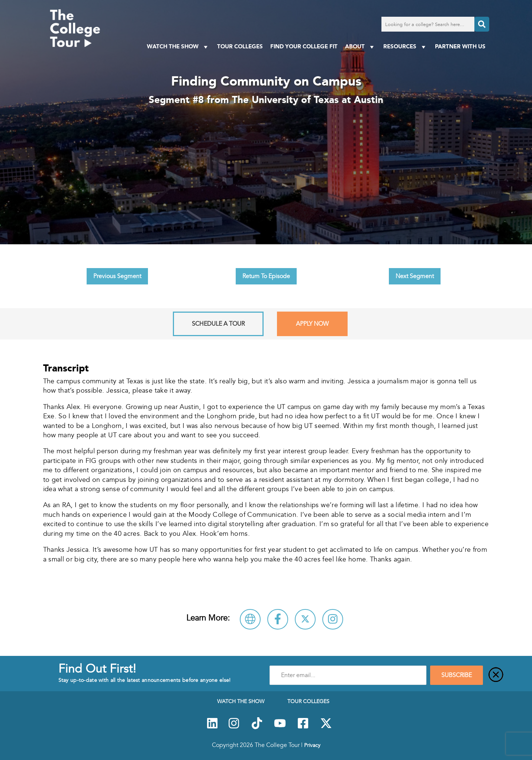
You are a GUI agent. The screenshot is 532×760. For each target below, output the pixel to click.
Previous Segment (117, 276)
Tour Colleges (240, 46)
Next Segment (415, 276)
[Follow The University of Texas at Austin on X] (305, 619)
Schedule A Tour (218, 324)
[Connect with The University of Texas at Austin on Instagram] (333, 619)
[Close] (496, 675)
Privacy (312, 745)
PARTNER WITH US (460, 46)
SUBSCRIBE (457, 675)
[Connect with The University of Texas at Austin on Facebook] (278, 619)
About (360, 47)
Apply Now (312, 324)
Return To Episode (266, 276)
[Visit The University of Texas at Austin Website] (250, 619)
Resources (405, 47)
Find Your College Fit (304, 46)
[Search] (482, 24)
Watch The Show (178, 47)
